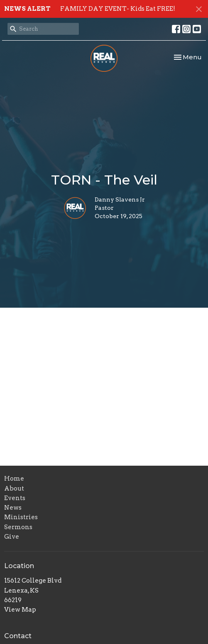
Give (12, 537)
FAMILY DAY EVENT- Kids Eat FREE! (118, 9)
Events (15, 498)
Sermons (18, 527)
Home (14, 479)
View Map (20, 610)
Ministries (21, 517)
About (14, 488)
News (13, 508)
